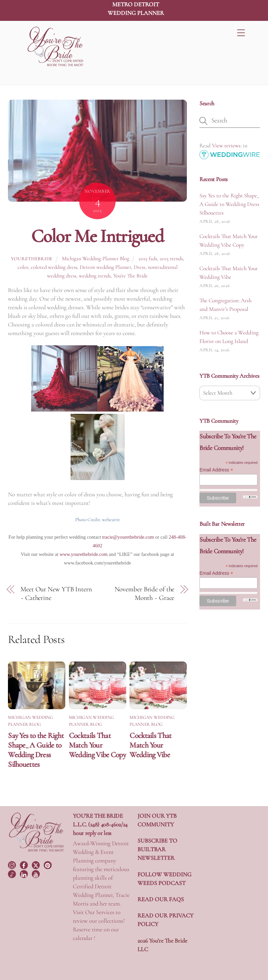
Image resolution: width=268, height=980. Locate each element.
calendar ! (84, 938)
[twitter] (36, 864)
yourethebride (32, 259)
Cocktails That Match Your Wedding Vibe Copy (97, 745)
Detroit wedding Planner (106, 267)
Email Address (216, 470)
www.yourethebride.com (84, 554)
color (23, 267)
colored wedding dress (54, 267)
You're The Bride (131, 276)
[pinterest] (48, 864)
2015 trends (171, 259)
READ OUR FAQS (161, 899)
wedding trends (95, 276)
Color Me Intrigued (97, 236)
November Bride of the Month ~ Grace (145, 593)
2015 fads (148, 259)
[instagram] (13, 864)
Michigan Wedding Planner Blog (96, 259)
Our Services (100, 912)
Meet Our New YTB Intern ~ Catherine (56, 593)
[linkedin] (25, 873)
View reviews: (227, 146)
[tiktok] (13, 873)
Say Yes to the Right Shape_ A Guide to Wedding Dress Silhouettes (36, 750)
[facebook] (25, 864)
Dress (139, 267)
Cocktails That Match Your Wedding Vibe (150, 745)
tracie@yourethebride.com (128, 537)
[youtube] (36, 873)
